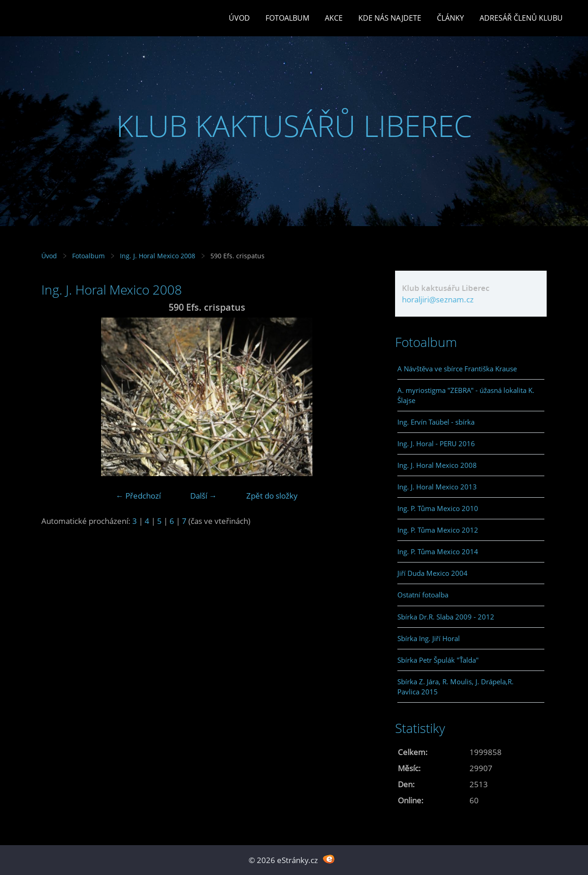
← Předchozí (138, 496)
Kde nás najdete (390, 18)
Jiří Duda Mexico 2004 (433, 573)
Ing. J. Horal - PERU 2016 (436, 443)
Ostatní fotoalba (423, 595)
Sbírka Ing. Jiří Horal (429, 638)
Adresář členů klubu (521, 18)
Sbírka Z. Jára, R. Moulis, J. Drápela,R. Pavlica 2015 (455, 687)
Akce (334, 18)
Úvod (239, 18)
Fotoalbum (287, 18)
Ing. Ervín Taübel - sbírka (436, 422)
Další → (204, 496)
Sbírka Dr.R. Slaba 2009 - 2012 (446, 617)
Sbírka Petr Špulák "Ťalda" (438, 660)
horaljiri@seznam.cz (438, 299)
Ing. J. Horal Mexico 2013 (437, 487)
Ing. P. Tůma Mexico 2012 (438, 530)
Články (450, 18)
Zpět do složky (272, 496)
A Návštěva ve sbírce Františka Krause (457, 369)
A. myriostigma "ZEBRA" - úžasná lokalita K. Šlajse (466, 395)
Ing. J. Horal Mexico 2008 (158, 256)
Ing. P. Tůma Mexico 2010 (438, 508)
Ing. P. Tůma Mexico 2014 (438, 551)
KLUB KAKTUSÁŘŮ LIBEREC (294, 126)
